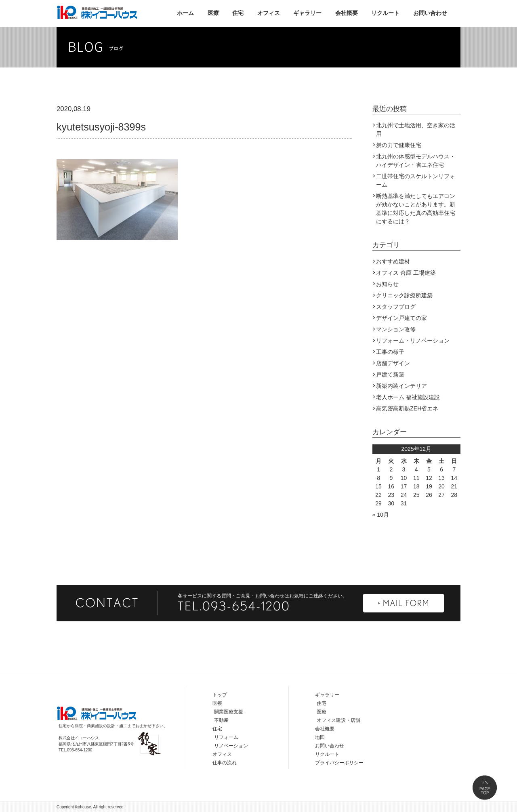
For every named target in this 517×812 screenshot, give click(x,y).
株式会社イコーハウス (97, 12)
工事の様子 (390, 352)
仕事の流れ (225, 763)
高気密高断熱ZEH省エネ (407, 408)
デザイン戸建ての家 (401, 318)
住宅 (238, 13)
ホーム (185, 13)
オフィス (269, 13)
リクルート (385, 13)
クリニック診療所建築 (404, 295)
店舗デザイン (393, 363)
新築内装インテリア (401, 386)
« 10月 (381, 515)
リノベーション (231, 746)
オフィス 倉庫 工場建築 (406, 273)
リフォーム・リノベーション (413, 341)
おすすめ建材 (393, 261)
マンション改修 (396, 329)
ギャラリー (307, 13)
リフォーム (226, 737)
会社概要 (347, 13)
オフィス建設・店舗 (338, 720)
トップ (220, 695)
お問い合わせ (430, 13)
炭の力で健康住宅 (399, 145)
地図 (320, 737)
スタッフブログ (396, 307)
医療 (213, 13)
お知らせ (387, 284)
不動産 (221, 720)
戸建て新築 (390, 374)
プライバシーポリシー (339, 763)
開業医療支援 (229, 712)
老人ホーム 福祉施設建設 (408, 397)
